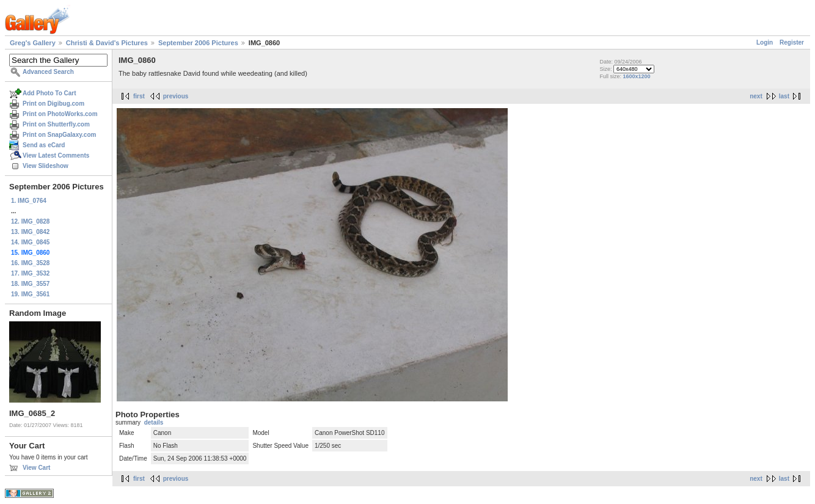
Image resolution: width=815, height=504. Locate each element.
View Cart (36, 468)
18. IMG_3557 (30, 284)
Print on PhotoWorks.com (60, 114)
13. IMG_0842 (30, 232)
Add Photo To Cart (49, 93)
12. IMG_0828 (30, 221)
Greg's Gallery (33, 43)
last (784, 96)
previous (176, 96)
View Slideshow (46, 166)
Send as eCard (44, 145)
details (154, 422)
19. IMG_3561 (30, 294)
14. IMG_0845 (30, 242)
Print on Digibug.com (53, 104)
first (139, 96)
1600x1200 (636, 76)
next (756, 96)
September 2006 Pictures (198, 43)
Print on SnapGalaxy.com (59, 135)
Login (765, 42)
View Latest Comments (56, 155)
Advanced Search (48, 72)
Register (792, 42)
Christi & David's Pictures (107, 43)
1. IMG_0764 (29, 201)
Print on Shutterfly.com (56, 124)
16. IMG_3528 (30, 263)
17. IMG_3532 (30, 273)
